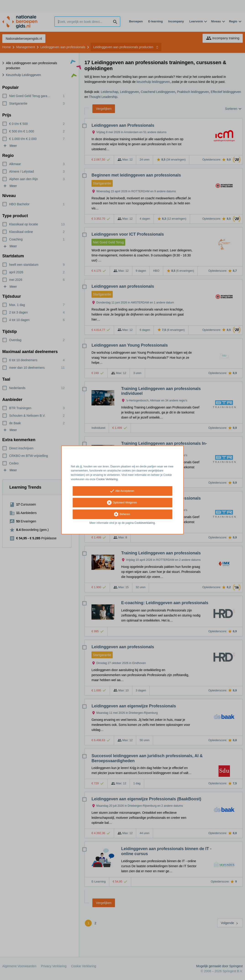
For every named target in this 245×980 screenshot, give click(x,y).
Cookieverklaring (145, 523)
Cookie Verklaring (107, 479)
